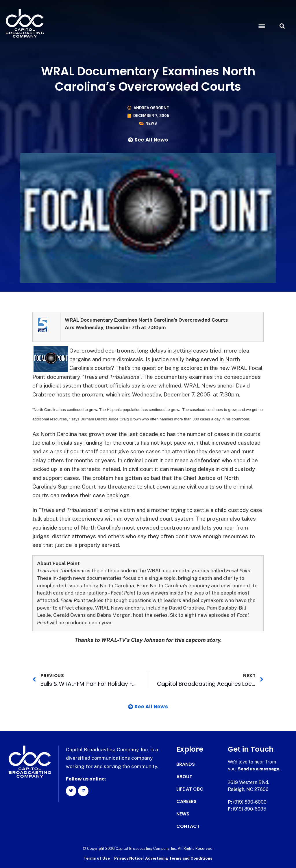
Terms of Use (97, 858)
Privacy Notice (129, 858)
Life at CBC (190, 789)
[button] (262, 26)
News (151, 123)
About (184, 777)
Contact (188, 826)
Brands (186, 764)
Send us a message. (260, 769)
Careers (186, 802)
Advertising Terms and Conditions (179, 858)
